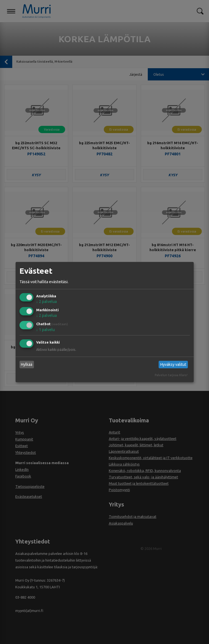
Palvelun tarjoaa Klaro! (171, 375)
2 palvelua (46, 302)
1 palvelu (46, 330)
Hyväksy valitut (173, 364)
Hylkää (27, 364)
